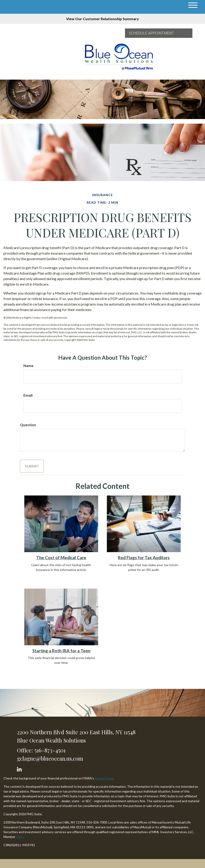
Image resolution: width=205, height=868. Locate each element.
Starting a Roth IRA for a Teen (61, 651)
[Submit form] (32, 466)
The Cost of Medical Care (61, 558)
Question (28, 425)
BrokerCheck (104, 778)
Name (28, 366)
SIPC (20, 837)
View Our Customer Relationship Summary (102, 19)
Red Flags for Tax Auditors (144, 558)
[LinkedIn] (20, 768)
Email (28, 395)
